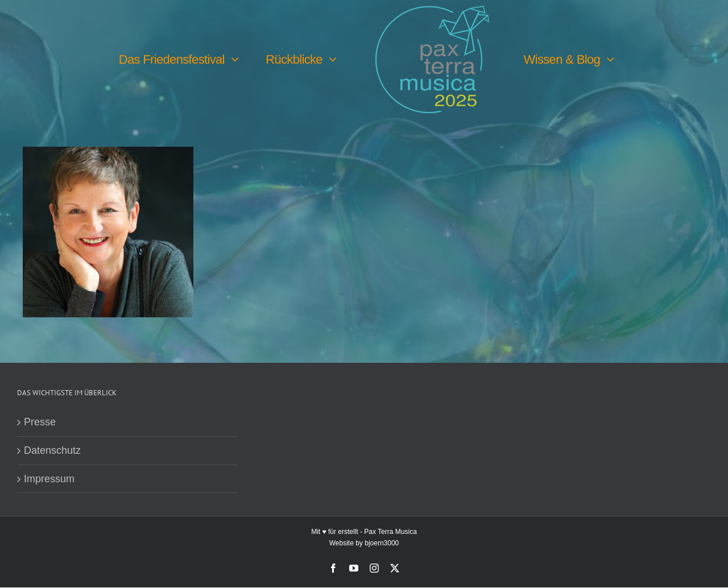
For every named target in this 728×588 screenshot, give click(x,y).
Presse (40, 423)
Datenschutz (52, 451)
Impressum (49, 479)
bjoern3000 (382, 544)
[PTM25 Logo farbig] (432, 11)
